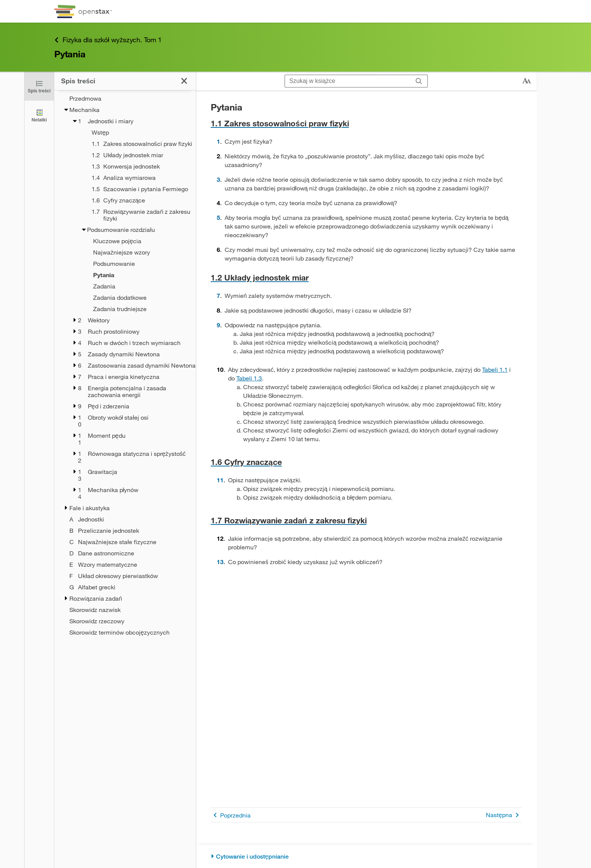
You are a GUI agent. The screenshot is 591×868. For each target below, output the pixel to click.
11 (220, 480)
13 (220, 562)
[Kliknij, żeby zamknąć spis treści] (39, 86)
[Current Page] (130, 275)
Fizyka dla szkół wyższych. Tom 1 (108, 40)
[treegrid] (125, 363)
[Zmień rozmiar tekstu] (527, 81)
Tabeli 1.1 (495, 369)
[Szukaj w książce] (348, 81)
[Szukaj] (419, 81)
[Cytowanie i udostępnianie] (366, 856)
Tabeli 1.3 (249, 378)
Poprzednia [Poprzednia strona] (231, 815)
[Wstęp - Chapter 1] (134, 132)
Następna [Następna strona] (504, 815)
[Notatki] (39, 115)
